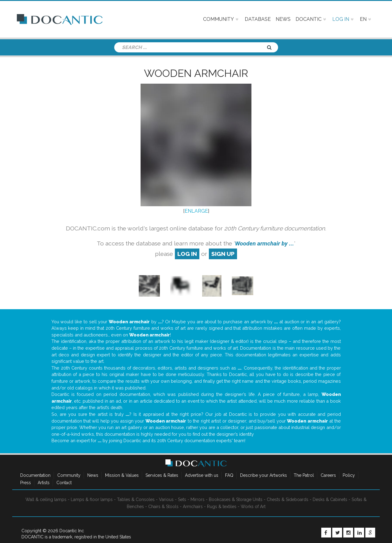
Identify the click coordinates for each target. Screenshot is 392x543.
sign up (223, 254)
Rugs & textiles (222, 507)
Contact (64, 483)
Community (69, 475)
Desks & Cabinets (330, 499)
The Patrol (304, 475)
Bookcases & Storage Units (236, 499)
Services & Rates (162, 475)
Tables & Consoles (136, 499)
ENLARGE (196, 211)
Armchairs (193, 507)
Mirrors (198, 499)
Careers (328, 475)
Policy (349, 475)
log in (187, 254)
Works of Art (253, 507)
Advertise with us (202, 475)
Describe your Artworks (264, 475)
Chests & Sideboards (288, 499)
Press (26, 483)
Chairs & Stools (163, 507)
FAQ (229, 475)
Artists (44, 483)
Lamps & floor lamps (92, 499)
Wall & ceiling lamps (46, 499)
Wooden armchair (196, 73)
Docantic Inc (72, 531)
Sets (182, 499)
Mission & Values (122, 475)
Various (166, 499)
